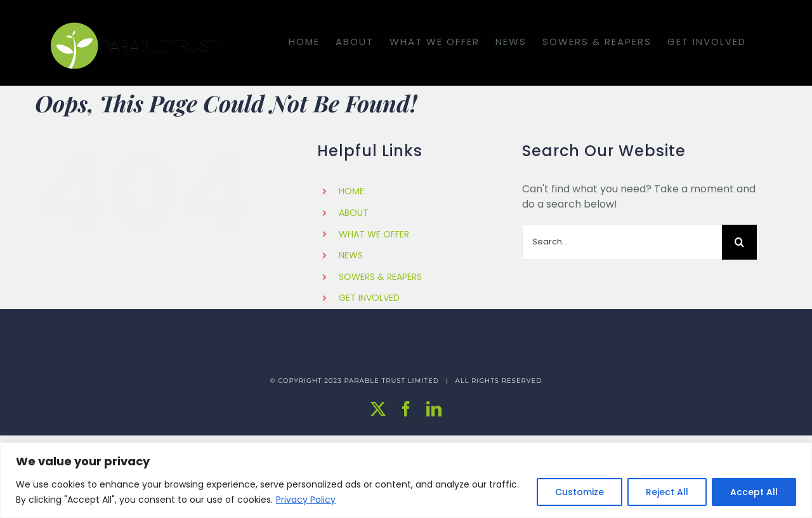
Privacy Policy (306, 500)
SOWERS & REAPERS (380, 277)
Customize (580, 492)
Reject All (667, 492)
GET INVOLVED (369, 298)
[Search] (739, 242)
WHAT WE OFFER (374, 234)
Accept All (754, 492)
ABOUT (354, 213)
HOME (351, 191)
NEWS (351, 255)
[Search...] (622, 242)
